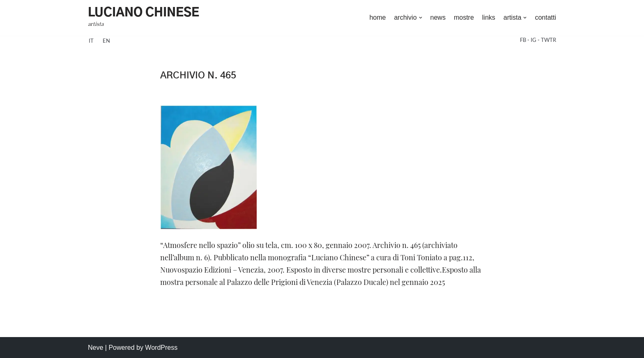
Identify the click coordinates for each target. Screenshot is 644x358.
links (489, 17)
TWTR (549, 40)
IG (534, 40)
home (377, 17)
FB (524, 40)
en (106, 41)
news (438, 17)
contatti (545, 17)
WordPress (161, 348)
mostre (464, 17)
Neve (95, 348)
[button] (421, 18)
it (91, 41)
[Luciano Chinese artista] (144, 18)
